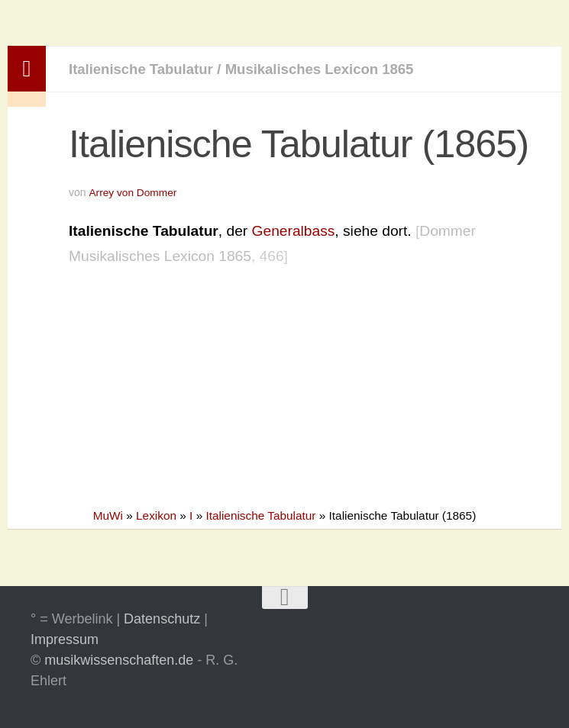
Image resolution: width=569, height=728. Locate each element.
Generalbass (294, 230)
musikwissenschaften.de (119, 660)
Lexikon (156, 515)
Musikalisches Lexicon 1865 (328, 69)
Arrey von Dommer (133, 192)
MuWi (108, 515)
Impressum (65, 639)
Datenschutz (162, 619)
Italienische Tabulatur (144, 69)
